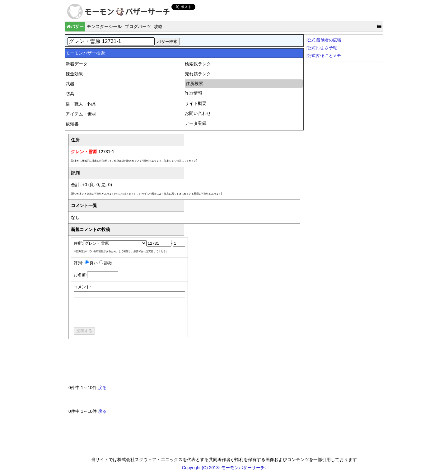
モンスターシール (104, 26)
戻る (102, 388)
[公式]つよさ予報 (322, 48)
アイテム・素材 (81, 114)
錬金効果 (74, 74)
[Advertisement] (182, 365)
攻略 (158, 26)
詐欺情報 (194, 93)
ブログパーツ (138, 26)
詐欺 (108, 263)
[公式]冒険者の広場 (324, 40)
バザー (75, 26)
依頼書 (72, 124)
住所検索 (194, 83)
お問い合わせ (198, 113)
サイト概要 (196, 103)
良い (94, 263)
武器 (70, 84)
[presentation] (121, 315)
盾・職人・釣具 (81, 104)
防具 (70, 94)
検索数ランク (198, 64)
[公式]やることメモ (324, 56)
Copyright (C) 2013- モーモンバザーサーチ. (224, 468)
